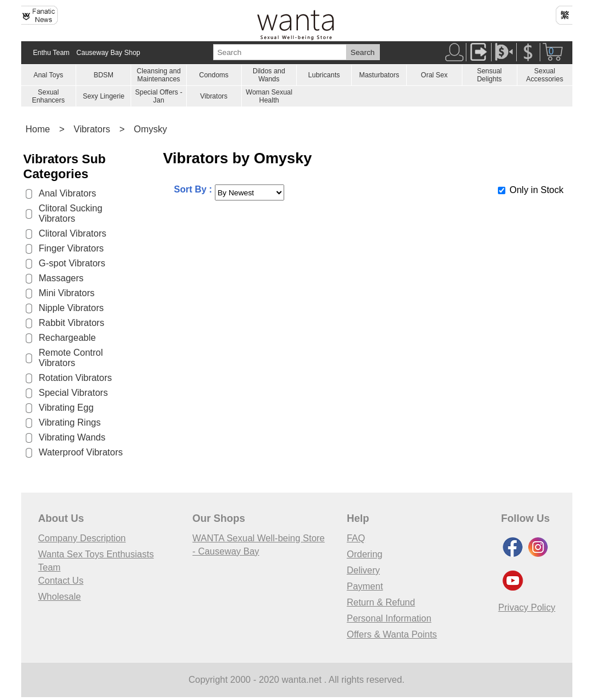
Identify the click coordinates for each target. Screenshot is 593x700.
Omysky (151, 129)
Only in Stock (536, 190)
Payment (365, 586)
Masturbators (379, 75)
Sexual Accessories (545, 75)
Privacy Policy (527, 607)
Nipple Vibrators (72, 308)
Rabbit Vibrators (72, 323)
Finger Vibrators (72, 248)
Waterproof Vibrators (81, 452)
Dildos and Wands (269, 75)
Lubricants (324, 75)
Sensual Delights (489, 75)
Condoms (213, 75)
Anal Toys (48, 75)
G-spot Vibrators (72, 263)
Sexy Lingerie (103, 96)
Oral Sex (435, 75)
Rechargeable (68, 338)
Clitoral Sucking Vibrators (71, 213)
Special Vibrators (74, 393)
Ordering (364, 554)
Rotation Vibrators (76, 378)
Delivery (363, 570)
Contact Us (61, 581)
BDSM (103, 75)
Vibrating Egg (66, 408)
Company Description (82, 538)
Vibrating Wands (72, 437)
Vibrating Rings (70, 422)
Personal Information (389, 618)
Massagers (61, 278)
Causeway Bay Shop (108, 53)
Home (38, 129)
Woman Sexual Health (269, 96)
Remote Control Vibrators (71, 358)
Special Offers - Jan (159, 96)
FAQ (356, 538)
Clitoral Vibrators (73, 233)
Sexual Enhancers (48, 96)
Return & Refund (381, 602)
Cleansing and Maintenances (159, 75)
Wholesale (60, 597)
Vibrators (214, 96)
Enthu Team (52, 53)
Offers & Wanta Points (392, 634)
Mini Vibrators (67, 293)
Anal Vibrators (68, 193)
